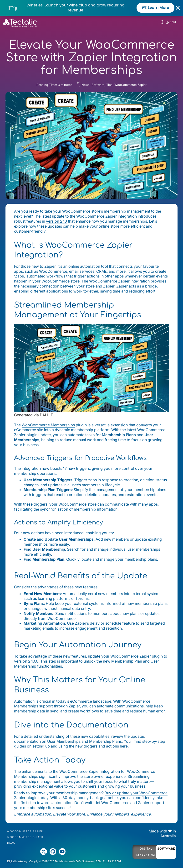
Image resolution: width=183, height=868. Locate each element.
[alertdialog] (91, 8)
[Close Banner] (178, 8)
